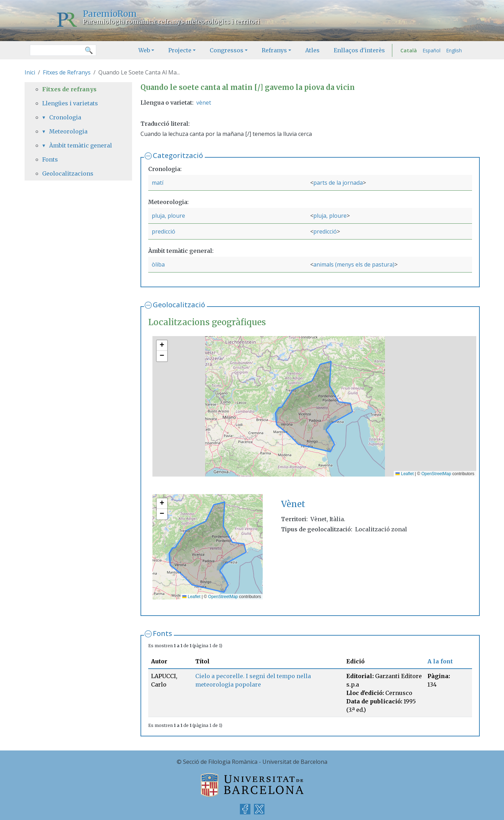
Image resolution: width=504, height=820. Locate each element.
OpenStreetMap (436, 474)
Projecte (180, 50)
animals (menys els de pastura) (354, 264)
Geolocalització (179, 305)
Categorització (178, 155)
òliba (158, 264)
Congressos (227, 50)
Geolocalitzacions (68, 173)
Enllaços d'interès (359, 50)
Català (409, 50)
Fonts (162, 633)
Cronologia (65, 117)
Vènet (293, 504)
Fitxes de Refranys (67, 72)
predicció (163, 231)
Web (144, 50)
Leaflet (404, 474)
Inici (30, 72)
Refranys (274, 50)
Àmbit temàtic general (81, 145)
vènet (204, 103)
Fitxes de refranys (69, 89)
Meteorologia (68, 131)
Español (431, 50)
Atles (312, 50)
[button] (162, 346)
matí (158, 183)
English (454, 50)
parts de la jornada (338, 183)
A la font (440, 661)
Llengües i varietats (70, 103)
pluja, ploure (168, 216)
